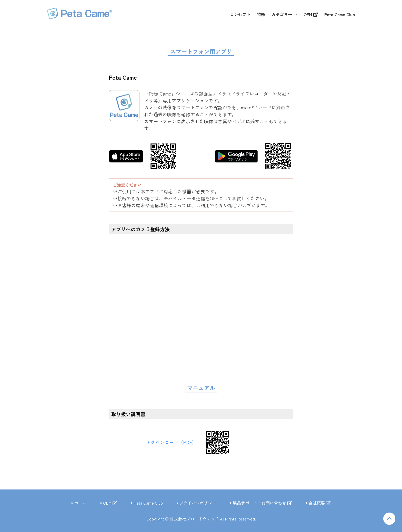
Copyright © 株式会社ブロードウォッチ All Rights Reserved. (201, 519)
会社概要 (318, 503)
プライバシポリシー (196, 503)
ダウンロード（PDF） (174, 442)
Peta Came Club (147, 503)
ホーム (79, 503)
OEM (109, 503)
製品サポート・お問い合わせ (261, 503)
